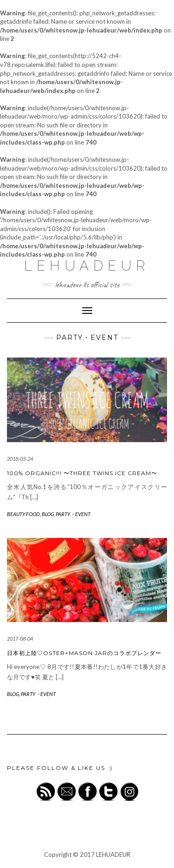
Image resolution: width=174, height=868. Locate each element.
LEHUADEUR (87, 266)
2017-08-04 (20, 639)
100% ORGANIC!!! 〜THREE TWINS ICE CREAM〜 (82, 473)
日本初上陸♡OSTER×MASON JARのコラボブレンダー (84, 653)
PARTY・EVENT (73, 514)
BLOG (48, 514)
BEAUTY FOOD (23, 514)
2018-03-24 (20, 459)
